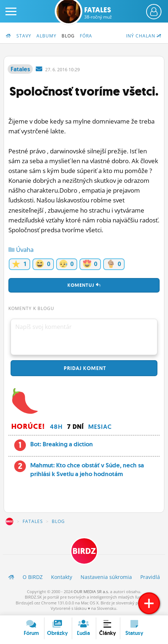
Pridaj (84, 368)
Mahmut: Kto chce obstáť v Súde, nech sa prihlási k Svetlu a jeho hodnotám (87, 470)
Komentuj (84, 285)
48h (56, 427)
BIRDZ (9, 522)
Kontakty (62, 577)
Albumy (46, 36)
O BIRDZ (33, 577)
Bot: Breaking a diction (62, 444)
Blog (68, 36)
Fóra (86, 36)
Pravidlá (150, 577)
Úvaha (21, 249)
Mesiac (100, 427)
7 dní (75, 427)
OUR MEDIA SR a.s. (91, 591)
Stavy (24, 36)
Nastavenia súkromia (106, 577)
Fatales (98, 13)
